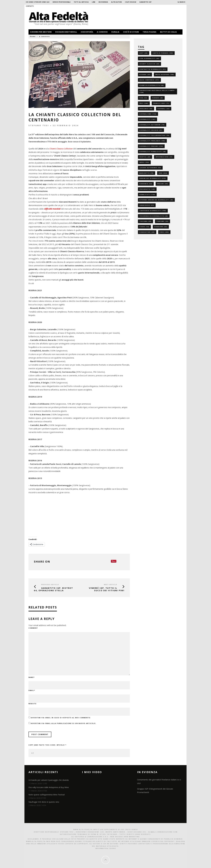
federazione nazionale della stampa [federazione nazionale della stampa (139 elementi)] (157, 91)
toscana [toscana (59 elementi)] (145, 221)
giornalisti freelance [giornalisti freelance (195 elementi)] (152, 141)
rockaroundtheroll (66, 32)
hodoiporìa (87, 32)
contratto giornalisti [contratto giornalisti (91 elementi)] (153, 69)
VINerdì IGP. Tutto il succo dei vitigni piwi (107, 589)
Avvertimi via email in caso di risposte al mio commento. (61, 718)
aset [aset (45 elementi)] (144, 53)
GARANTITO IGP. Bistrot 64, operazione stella (53, 589)
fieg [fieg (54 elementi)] (143, 98)
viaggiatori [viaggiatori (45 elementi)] (147, 232)
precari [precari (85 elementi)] (163, 184)
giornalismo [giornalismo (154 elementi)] (148, 114)
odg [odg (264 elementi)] (163, 173)
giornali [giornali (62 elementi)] (164, 109)
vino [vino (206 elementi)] (164, 232)
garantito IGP (145, 2)
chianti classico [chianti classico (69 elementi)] (149, 64)
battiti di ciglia (168, 32)
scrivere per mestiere (41, 32)
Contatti (30, 6)
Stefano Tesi (39, 125)
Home (33, 36)
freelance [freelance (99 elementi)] (146, 109)
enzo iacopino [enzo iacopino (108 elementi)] (165, 74)
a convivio (102, 32)
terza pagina (149, 32)
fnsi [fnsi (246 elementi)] (144, 103)
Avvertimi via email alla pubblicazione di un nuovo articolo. (64, 723)
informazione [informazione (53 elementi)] (164, 157)
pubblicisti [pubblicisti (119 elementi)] (147, 195)
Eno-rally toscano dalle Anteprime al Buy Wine (49, 787)
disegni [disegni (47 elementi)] (145, 74)
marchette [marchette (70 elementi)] (147, 173)
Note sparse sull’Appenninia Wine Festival (47, 795)
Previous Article (50, 585)
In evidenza (103, 2)
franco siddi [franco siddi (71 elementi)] (161, 103)
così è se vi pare (131, 32)
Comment (33, 628)
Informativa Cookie (106, 848)
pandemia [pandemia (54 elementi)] (146, 184)
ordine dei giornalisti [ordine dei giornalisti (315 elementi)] (153, 178)
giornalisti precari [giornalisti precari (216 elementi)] (151, 146)
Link (94, 2)
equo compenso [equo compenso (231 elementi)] (149, 80)
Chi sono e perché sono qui (38, 2)
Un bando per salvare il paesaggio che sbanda (49, 780)
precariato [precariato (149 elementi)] (147, 189)
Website (32, 704)
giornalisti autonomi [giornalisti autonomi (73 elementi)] (152, 125)
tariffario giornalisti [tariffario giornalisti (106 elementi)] (153, 211)
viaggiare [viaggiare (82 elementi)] (161, 227)
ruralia (115, 32)
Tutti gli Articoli (81, 2)
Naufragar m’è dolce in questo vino (44, 802)
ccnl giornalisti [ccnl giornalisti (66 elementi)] (149, 58)
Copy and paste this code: (47, 745)
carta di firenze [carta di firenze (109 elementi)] (163, 53)
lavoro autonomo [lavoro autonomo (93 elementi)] (150, 168)
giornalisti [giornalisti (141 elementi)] (148, 119)
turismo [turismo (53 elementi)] (163, 221)
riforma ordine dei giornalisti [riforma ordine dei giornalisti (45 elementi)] (156, 200)
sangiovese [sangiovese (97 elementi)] (147, 205)
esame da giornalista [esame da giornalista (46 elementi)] (152, 85)
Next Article (110, 585)
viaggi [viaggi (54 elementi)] (144, 227)
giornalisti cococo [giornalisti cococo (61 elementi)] (151, 130)
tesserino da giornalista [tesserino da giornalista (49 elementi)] (154, 216)
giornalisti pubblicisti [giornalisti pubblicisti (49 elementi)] (153, 152)
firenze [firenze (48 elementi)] (158, 98)
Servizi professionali (62, 2)
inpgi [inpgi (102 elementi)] (144, 162)
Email (32, 690)
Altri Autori (117, 2)
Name (32, 677)
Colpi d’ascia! (131, 2)
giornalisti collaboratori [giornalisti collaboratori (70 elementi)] (154, 135)
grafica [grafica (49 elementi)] (145, 157)
